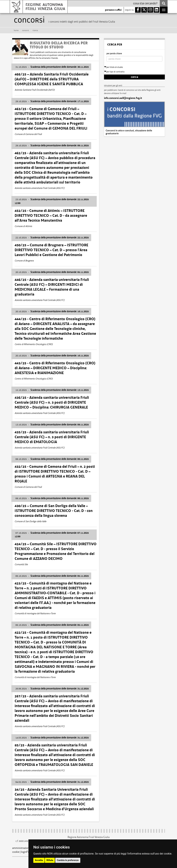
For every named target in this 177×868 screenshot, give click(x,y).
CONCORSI (26, 30)
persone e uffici (113, 10)
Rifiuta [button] (50, 860)
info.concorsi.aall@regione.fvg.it (123, 98)
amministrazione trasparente (28, 848)
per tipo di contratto (114, 72)
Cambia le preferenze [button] (68, 860)
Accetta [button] (39, 860)
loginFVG (26, 852)
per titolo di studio (113, 67)
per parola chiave (114, 53)
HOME (16, 30)
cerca (134, 77)
